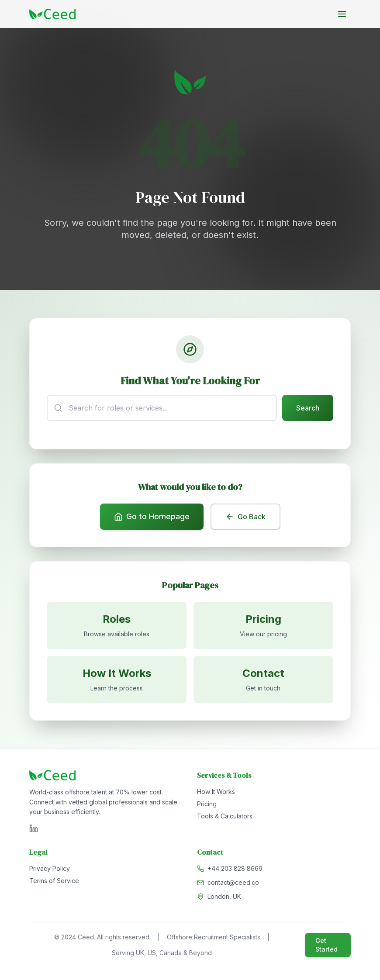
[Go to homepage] (52, 14)
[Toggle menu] (342, 14)
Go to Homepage (152, 517)
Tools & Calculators (225, 818)
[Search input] (162, 408)
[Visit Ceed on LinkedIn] (34, 830)
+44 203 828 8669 (235, 870)
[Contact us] (263, 681)
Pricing (207, 806)
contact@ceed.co (233, 884)
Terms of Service (54, 882)
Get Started (326, 947)
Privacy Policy (50, 870)
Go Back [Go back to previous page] (245, 518)
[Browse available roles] (117, 627)
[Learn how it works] (117, 681)
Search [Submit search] (307, 408)
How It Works (216, 793)
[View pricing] (263, 627)
